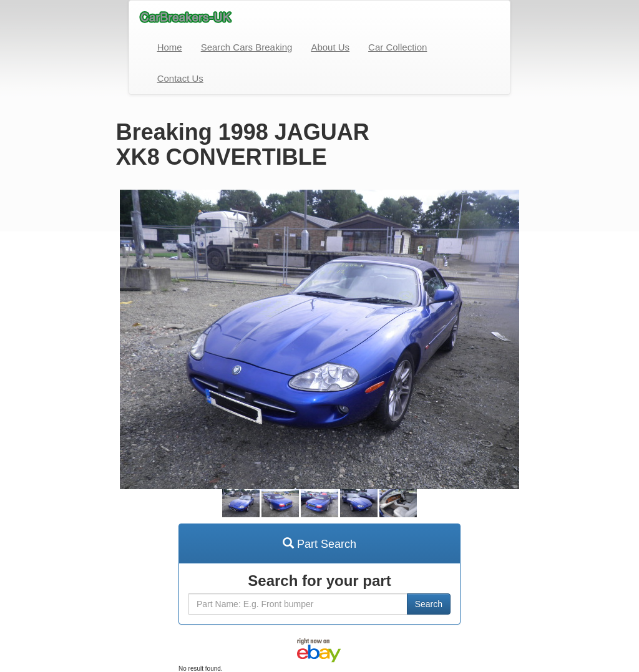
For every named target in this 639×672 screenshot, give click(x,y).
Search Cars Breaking (247, 47)
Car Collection (398, 47)
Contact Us (180, 78)
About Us (330, 47)
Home (170, 47)
